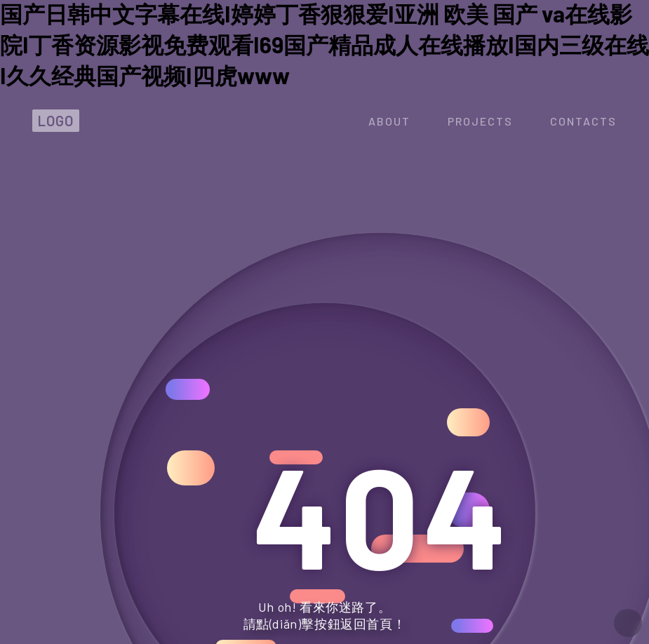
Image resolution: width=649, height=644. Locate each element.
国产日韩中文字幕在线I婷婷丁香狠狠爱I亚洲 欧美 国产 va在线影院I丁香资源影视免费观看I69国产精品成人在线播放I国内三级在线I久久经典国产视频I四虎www (324, 44)
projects (480, 121)
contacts (583, 121)
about (389, 121)
